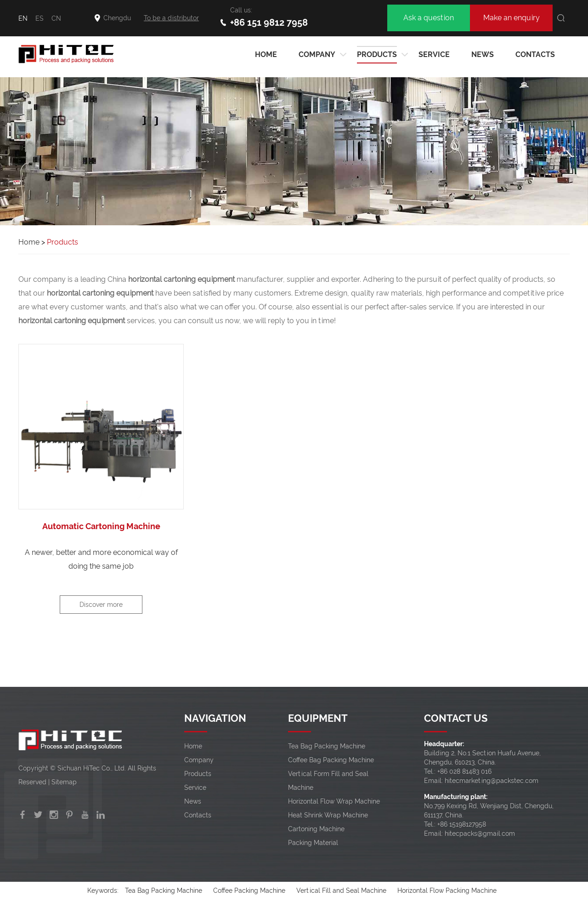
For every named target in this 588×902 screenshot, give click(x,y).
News (483, 54)
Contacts (535, 54)
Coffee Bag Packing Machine (331, 760)
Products (377, 55)
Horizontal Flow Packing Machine (447, 891)
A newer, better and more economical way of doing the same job (101, 559)
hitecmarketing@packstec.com (492, 781)
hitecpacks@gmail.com (480, 833)
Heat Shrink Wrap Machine (328, 815)
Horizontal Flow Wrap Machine (334, 801)
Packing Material (313, 843)
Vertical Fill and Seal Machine (341, 891)
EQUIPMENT (318, 718)
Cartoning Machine (316, 829)
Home (29, 242)
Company (317, 55)
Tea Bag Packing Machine (327, 746)
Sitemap (64, 782)
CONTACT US (456, 718)
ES (40, 18)
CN (56, 18)
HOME (266, 54)
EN (23, 18)
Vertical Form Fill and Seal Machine (328, 781)
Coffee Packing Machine (249, 891)
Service (434, 54)
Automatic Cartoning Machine (101, 526)
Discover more (101, 605)
